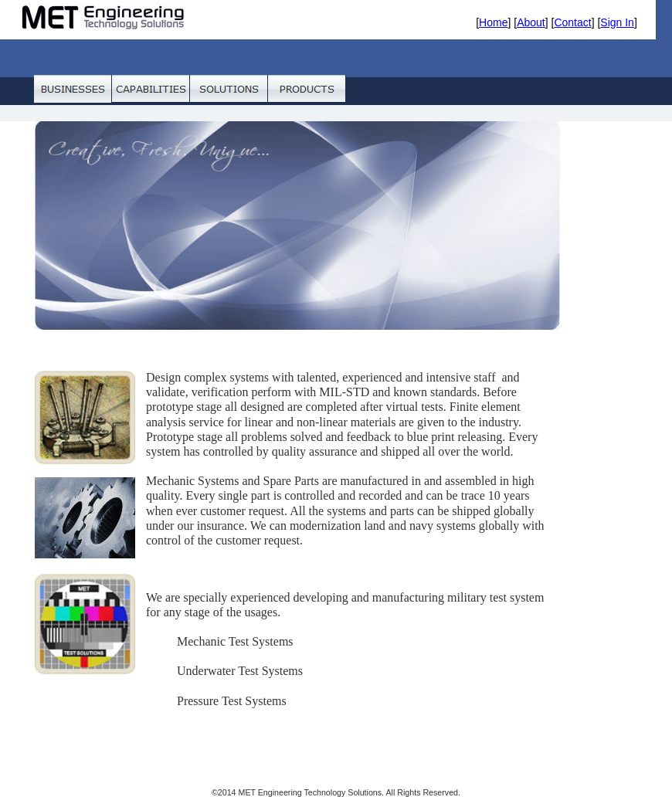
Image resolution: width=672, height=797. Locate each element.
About (531, 22)
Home (493, 22)
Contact (572, 22)
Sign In (617, 22)
